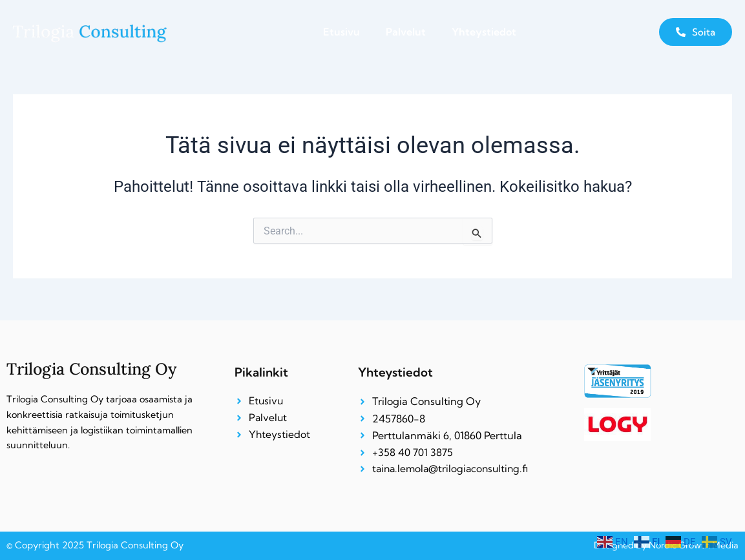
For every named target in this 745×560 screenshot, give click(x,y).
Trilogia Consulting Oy (94, 368)
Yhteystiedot (484, 32)
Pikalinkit (261, 371)
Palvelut (406, 32)
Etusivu (341, 32)
